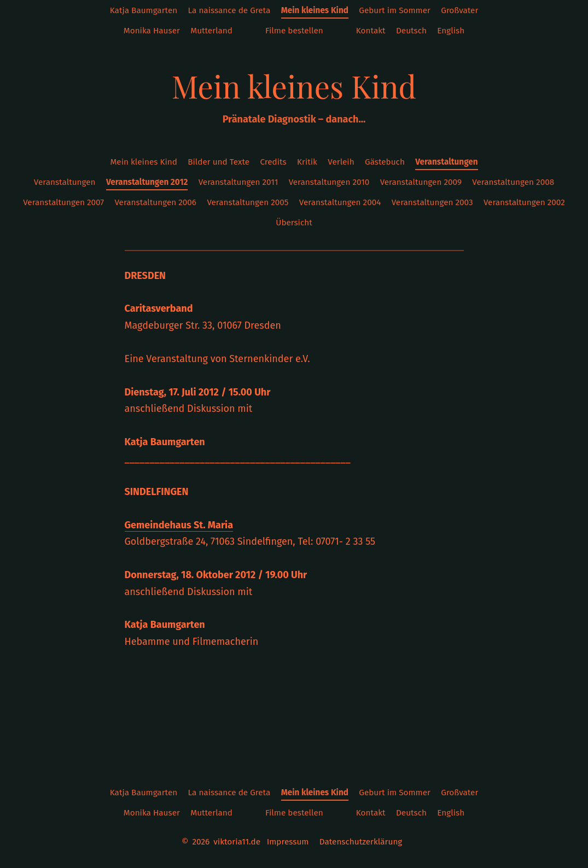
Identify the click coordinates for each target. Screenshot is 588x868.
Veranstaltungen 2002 (524, 202)
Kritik (307, 162)
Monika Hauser (152, 31)
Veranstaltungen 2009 (421, 182)
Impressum (288, 842)
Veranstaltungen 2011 (238, 182)
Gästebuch (385, 162)
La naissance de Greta (229, 10)
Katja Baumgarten (144, 10)
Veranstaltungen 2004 (340, 202)
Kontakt (371, 31)
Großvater (459, 10)
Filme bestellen (294, 31)
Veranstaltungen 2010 (329, 182)
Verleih (341, 162)
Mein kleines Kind (315, 10)
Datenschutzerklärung (361, 842)
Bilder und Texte (219, 162)
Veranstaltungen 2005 (248, 202)
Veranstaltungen (446, 162)
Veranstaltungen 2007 (63, 202)
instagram (249, 31)
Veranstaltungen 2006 (155, 202)
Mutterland (211, 31)
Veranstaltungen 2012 (147, 182)
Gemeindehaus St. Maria (179, 525)
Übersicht (294, 223)
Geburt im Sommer (395, 10)
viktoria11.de (237, 842)
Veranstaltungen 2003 (432, 202)
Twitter (339, 31)
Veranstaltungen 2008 (513, 182)
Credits (273, 162)
